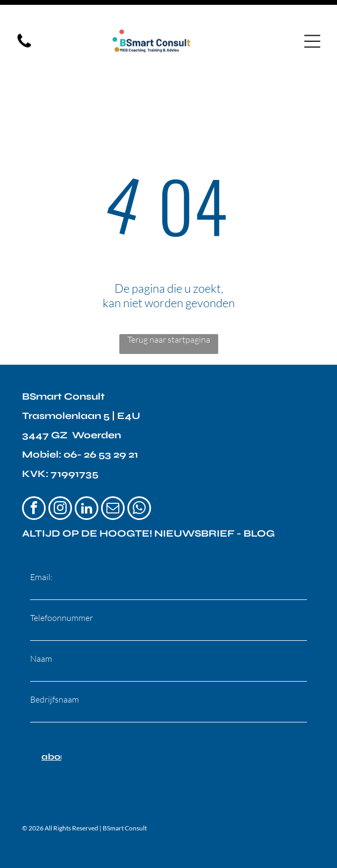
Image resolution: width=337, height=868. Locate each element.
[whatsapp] (139, 473)
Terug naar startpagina (169, 303)
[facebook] (34, 473)
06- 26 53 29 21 (101, 418)
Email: (41, 540)
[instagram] (60, 473)
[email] (113, 473)
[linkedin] (87, 473)
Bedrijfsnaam (55, 663)
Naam (41, 622)
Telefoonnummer (62, 581)
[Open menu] (312, 26)
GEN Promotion (283, 842)
